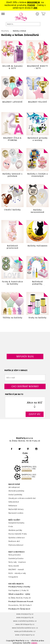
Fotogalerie (13, 577)
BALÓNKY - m (14, 569)
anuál (22, 569)
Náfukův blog (25, 356)
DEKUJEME (32, 2)
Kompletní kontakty (16, 523)
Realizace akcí (14, 541)
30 (39, 2)
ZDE (35, 8)
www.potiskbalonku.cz (25, 631)
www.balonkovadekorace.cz (25, 628)
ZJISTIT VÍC (35, 414)
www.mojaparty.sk (25, 617)
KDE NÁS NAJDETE (16, 584)
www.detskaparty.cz (25, 624)
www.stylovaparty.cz (25, 635)
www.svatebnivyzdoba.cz (25, 621)
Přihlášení (37, 14)
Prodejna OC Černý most (19, 609)
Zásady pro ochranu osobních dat (22, 498)
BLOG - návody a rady (17, 573)
